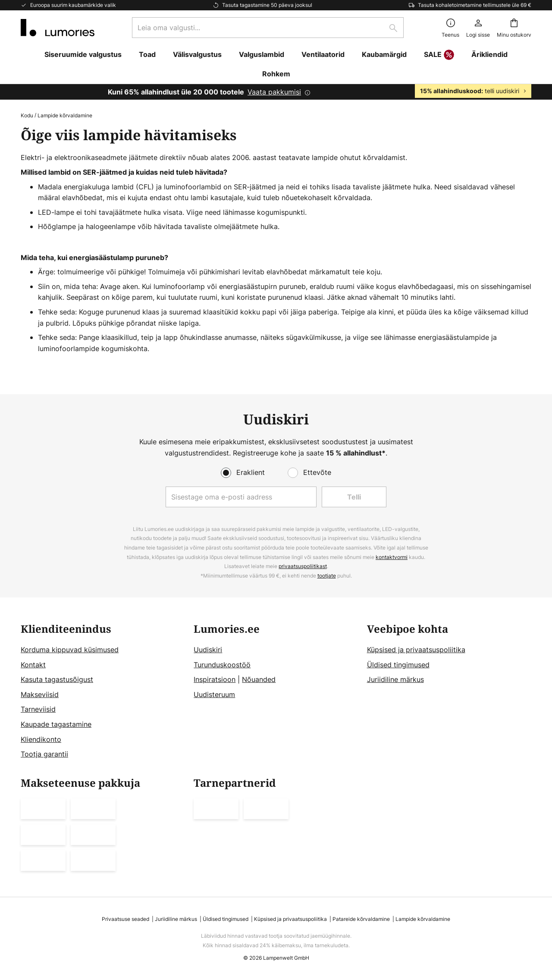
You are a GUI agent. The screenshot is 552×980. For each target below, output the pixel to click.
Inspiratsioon (215, 679)
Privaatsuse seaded (125, 919)
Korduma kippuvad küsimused (70, 650)
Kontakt (33, 665)
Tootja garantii (44, 754)
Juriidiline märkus (395, 679)
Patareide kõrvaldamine (361, 919)
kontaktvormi (392, 557)
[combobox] (268, 28)
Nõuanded (259, 679)
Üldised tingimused (398, 665)
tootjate (327, 576)
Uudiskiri (208, 650)
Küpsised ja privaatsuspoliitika (416, 650)
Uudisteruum (214, 694)
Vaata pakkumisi (274, 92)
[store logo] (58, 28)
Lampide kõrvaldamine (423, 919)
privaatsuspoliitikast (303, 566)
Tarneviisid (38, 709)
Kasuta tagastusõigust (57, 679)
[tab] (103, 692)
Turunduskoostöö (222, 665)
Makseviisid (40, 694)
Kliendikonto (41, 739)
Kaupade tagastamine (56, 724)
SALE (439, 55)
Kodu (27, 115)
